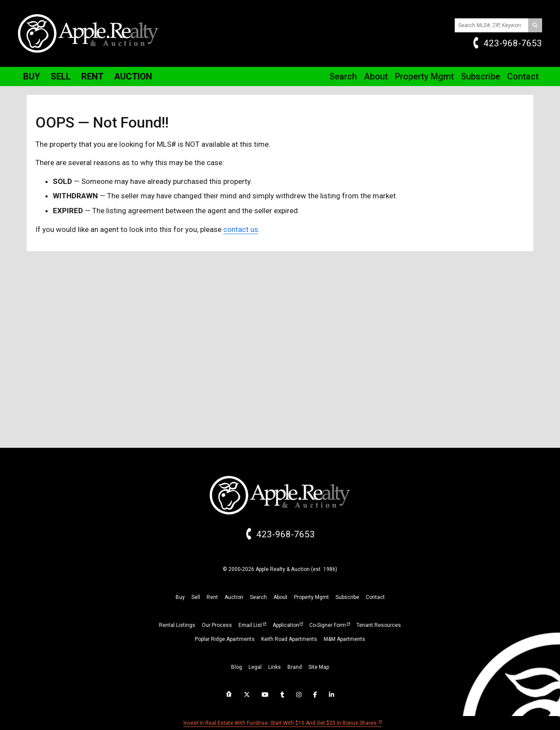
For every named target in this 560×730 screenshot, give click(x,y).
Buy (32, 76)
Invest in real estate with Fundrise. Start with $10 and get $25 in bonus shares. (281, 723)
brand (295, 667)
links (275, 667)
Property (424, 76)
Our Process (217, 625)
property (311, 597)
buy (180, 597)
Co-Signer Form (328, 625)
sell (196, 597)
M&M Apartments (344, 639)
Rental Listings (177, 625)
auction (234, 597)
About (376, 76)
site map (319, 667)
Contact (523, 76)
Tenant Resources (379, 625)
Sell (61, 76)
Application (286, 625)
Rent (92, 76)
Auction (133, 76)
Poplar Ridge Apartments (225, 639)
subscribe (347, 597)
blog (237, 667)
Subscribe (480, 76)
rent (212, 597)
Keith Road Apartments (289, 639)
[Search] (535, 25)
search (258, 597)
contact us (241, 229)
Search (343, 76)
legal (255, 667)
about (280, 597)
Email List (250, 625)
